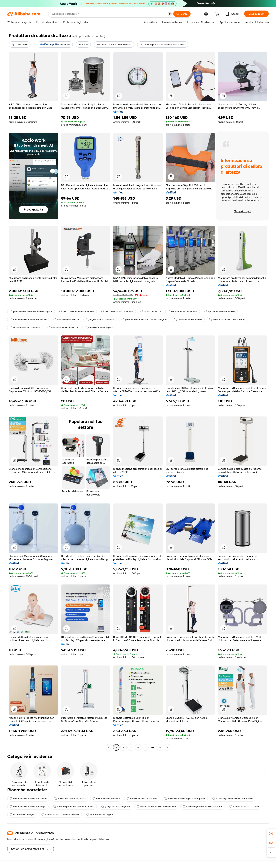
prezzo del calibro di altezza (117, 311)
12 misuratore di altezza (188, 319)
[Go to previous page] (109, 747)
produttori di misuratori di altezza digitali (144, 319)
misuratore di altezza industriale (28, 319)
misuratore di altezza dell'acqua (28, 807)
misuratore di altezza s (106, 799)
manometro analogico (100, 815)
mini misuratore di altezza (63, 327)
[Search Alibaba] (108, 14)
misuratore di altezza (66, 319)
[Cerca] (182, 14)
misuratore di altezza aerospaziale (156, 807)
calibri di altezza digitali (99, 327)
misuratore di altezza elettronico (28, 799)
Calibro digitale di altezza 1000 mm (203, 807)
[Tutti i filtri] (20, 44)
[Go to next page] (167, 747)
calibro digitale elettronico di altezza (74, 807)
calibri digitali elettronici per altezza (233, 799)
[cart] (218, 14)
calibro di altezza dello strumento (60, 815)
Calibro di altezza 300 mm (142, 799)
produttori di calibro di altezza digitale (31, 311)
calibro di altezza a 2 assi (244, 807)
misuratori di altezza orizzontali (227, 319)
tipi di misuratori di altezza (220, 311)
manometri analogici (22, 815)
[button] (170, 14)
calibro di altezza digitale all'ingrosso (185, 799)
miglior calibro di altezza (100, 319)
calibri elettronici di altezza (70, 799)
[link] (271, 833)
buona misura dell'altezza (183, 311)
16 (160, 747)
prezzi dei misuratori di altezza (77, 311)
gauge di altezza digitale (116, 807)
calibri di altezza (151, 311)
